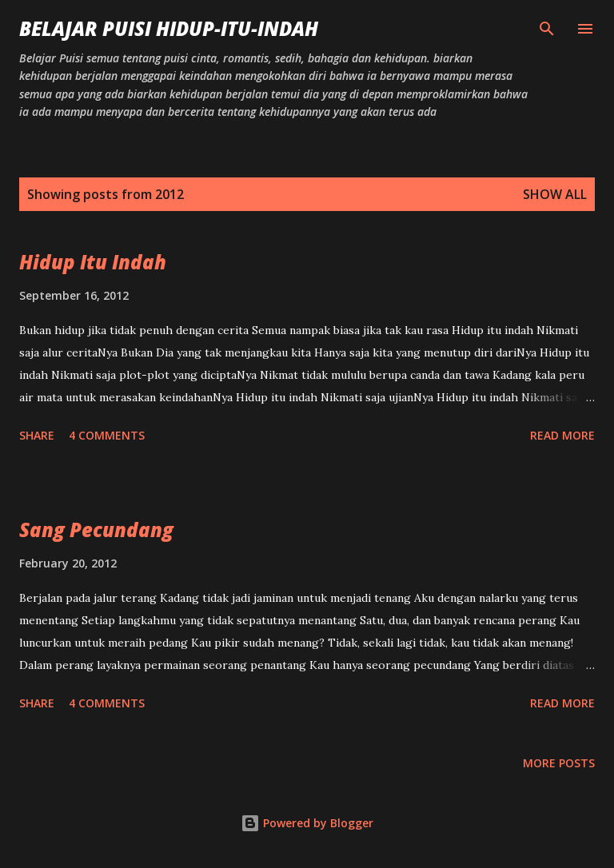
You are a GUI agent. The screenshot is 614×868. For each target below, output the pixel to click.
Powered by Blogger (307, 823)
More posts (559, 763)
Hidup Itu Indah (93, 262)
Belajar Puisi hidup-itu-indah (169, 28)
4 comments (107, 435)
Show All (555, 194)
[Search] (547, 29)
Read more (562, 435)
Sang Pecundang (96, 530)
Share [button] (37, 435)
